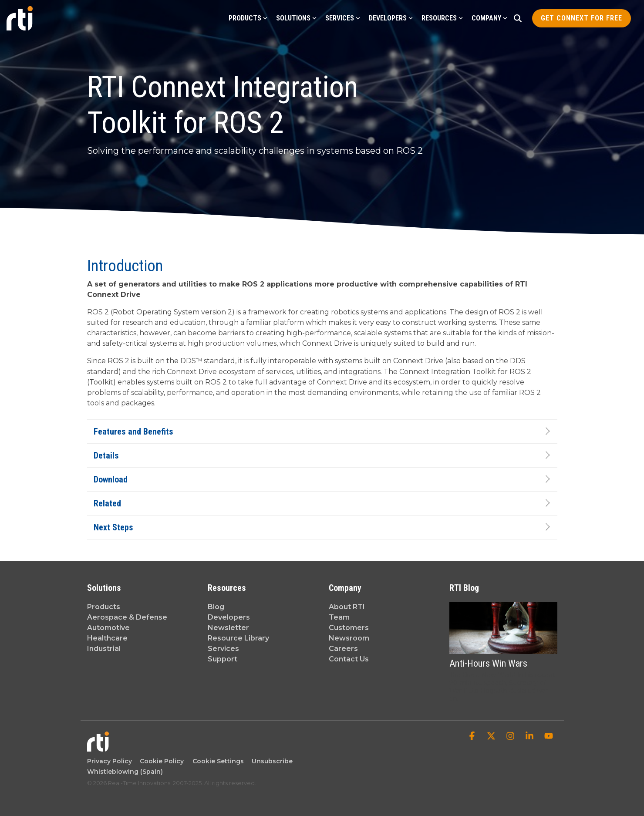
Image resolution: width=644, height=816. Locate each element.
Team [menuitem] (339, 617)
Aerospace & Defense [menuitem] (127, 617)
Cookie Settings (218, 761)
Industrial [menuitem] (104, 649)
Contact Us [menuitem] (349, 659)
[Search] (518, 18)
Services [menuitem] (223, 649)
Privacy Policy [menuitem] (110, 761)
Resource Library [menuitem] (238, 638)
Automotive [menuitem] (108, 628)
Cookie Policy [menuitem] (160, 761)
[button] (473, 737)
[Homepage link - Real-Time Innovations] (98, 747)
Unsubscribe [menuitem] (270, 761)
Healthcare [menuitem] (107, 638)
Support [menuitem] (223, 659)
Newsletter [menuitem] (228, 628)
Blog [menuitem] (216, 607)
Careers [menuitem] (343, 649)
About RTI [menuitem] (347, 607)
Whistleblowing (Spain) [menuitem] (125, 772)
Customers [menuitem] (349, 628)
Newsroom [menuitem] (349, 638)
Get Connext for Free (582, 18)
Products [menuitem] (104, 607)
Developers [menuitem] (229, 617)
